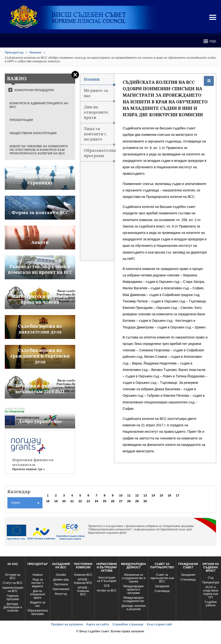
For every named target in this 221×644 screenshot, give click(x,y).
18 (48, 501)
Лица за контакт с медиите (38, 583)
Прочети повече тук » (29, 469)
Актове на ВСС (107, 591)
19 (56, 501)
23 (88, 501)
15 (161, 495)
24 (96, 501)
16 (169, 495)
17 (178, 495)
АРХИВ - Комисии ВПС (83, 581)
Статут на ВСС (13, 583)
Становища (162, 591)
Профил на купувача (67, 624)
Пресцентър (14, 52)
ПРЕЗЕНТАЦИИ (21, 120)
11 (129, 495)
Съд (211, 578)
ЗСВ (107, 586)
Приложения (61, 589)
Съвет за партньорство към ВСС (162, 578)
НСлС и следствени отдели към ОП (210, 592)
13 (145, 495)
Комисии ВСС (83, 575)
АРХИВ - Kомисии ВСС (83, 591)
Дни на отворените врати (99, 114)
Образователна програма (99, 155)
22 (80, 501)
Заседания (162, 586)
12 (137, 495)
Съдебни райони (211, 604)
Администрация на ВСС (13, 589)
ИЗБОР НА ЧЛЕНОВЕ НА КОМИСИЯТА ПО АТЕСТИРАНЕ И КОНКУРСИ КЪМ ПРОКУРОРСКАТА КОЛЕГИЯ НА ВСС (39, 150)
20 (64, 501)
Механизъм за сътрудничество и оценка (134, 578)
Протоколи (61, 584)
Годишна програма (13, 597)
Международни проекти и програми (133, 590)
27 (121, 501)
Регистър (61, 594)
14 (153, 495)
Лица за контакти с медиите (99, 135)
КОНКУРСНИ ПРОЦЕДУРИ (34, 90)
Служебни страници (128, 624)
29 (137, 501)
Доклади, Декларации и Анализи (13, 607)
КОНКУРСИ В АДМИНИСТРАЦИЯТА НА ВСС (39, 105)
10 (121, 495)
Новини (35, 52)
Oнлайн (61, 575)
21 (72, 501)
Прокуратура (211, 582)
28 (129, 501)
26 (113, 501)
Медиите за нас (99, 95)
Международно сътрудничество (134, 599)
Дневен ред (61, 580)
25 (105, 501)
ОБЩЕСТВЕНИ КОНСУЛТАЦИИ (33, 133)
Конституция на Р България (107, 579)
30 (145, 501)
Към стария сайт (160, 624)
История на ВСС (13, 576)
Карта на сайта (98, 624)
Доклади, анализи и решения (133, 607)
